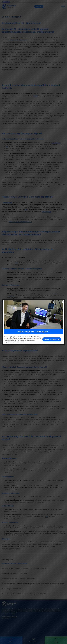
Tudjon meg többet (52, 339)
